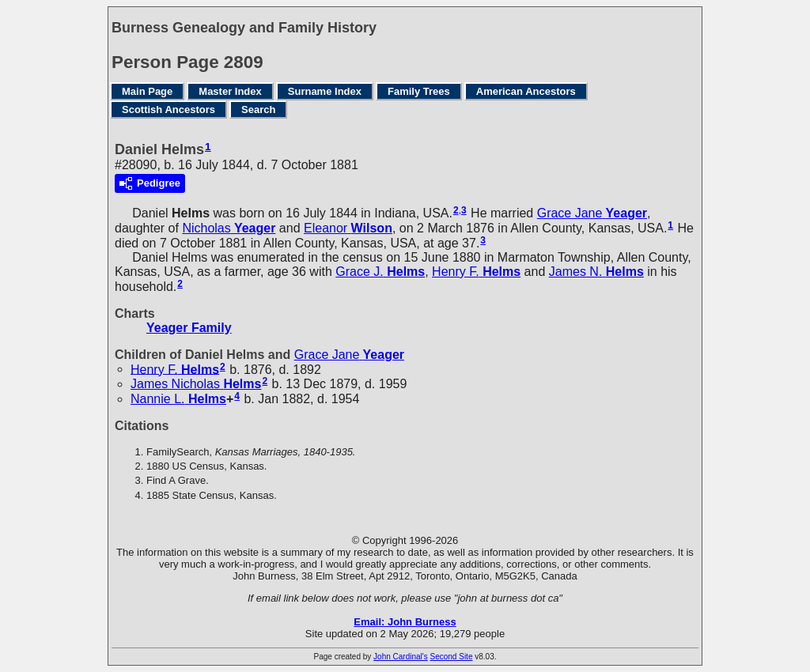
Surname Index (325, 91)
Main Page (147, 91)
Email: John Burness (405, 622)
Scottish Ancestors (168, 109)
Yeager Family (189, 328)
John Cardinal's (401, 657)
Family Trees (419, 91)
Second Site (452, 657)
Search (258, 109)
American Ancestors (526, 91)
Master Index (230, 91)
